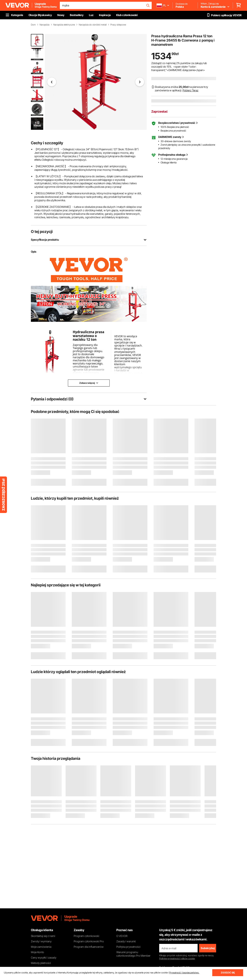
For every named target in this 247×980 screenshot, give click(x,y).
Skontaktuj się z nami (43, 936)
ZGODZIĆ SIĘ (228, 973)
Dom (33, 25)
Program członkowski (86, 936)
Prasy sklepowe (118, 25)
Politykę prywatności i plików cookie (177, 958)
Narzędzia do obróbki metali (93, 25)
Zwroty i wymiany (41, 941)
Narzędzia (44, 25)
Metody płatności (41, 963)
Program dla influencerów (89, 947)
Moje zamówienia (41, 947)
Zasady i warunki (126, 941)
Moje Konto (37, 952)
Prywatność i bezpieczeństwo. (184, 973)
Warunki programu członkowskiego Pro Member (133, 954)
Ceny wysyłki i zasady (44, 957)
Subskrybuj (208, 948)
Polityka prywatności (128, 947)
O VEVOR (122, 936)
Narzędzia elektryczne (64, 25)
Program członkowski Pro (89, 941)
